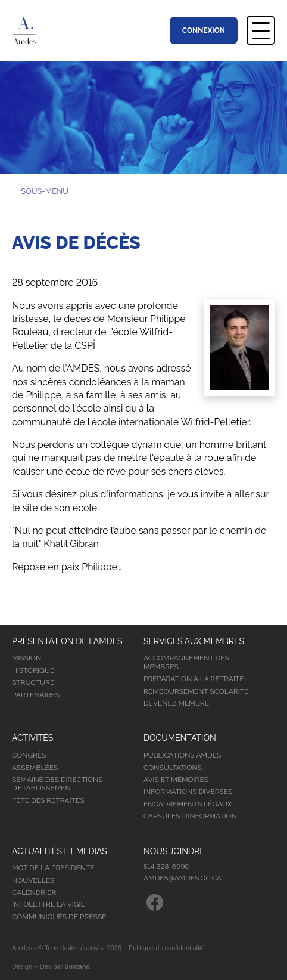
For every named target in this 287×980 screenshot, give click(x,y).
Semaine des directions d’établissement (57, 784)
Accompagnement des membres (186, 662)
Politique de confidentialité (167, 948)
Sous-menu (45, 191)
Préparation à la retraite (194, 679)
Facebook (155, 902)
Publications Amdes (182, 755)
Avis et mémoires (176, 780)
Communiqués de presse (59, 917)
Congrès (29, 755)
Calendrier (34, 892)
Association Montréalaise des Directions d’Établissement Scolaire (30, 30)
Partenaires (36, 695)
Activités (32, 738)
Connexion (204, 30)
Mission (26, 658)
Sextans (77, 966)
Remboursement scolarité (196, 691)
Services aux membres (194, 641)
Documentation (180, 738)
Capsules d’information (190, 816)
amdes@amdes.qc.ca (183, 878)
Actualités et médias (60, 851)
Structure (33, 682)
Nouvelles (33, 880)
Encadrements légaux (188, 804)
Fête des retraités (48, 800)
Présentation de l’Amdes (67, 641)
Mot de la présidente (53, 868)
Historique (33, 670)
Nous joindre (174, 851)
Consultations (173, 768)
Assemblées (35, 768)
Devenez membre (176, 703)
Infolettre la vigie (49, 904)
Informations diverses (188, 792)
